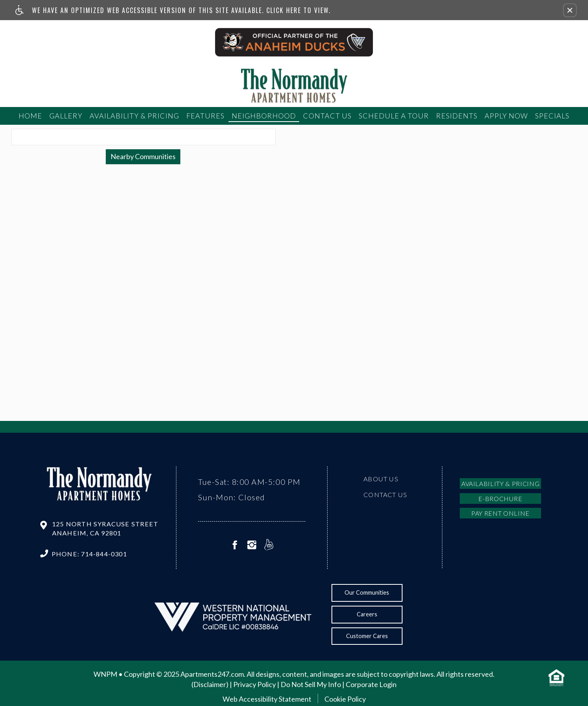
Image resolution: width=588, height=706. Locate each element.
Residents (457, 116)
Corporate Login (371, 684)
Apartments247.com (212, 674)
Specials (552, 116)
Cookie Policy (345, 699)
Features (205, 116)
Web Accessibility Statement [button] (267, 699)
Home (30, 116)
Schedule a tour (394, 116)
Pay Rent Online (500, 513)
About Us (381, 479)
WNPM (105, 674)
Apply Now (506, 116)
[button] (570, 10)
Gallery (66, 116)
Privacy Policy (255, 684)
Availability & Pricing (134, 116)
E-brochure (500, 499)
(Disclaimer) (210, 684)
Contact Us (327, 116)
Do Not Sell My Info (311, 684)
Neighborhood (264, 116)
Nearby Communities (143, 156)
